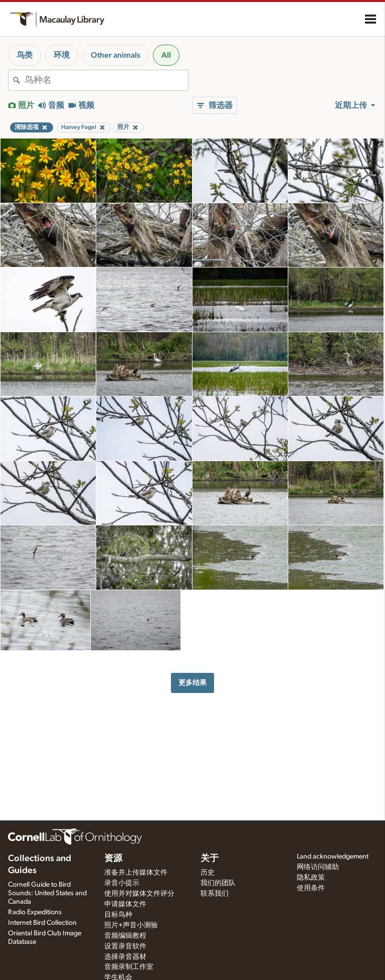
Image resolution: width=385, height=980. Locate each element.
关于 (210, 859)
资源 (113, 859)
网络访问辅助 (318, 867)
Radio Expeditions (35, 912)
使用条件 (311, 888)
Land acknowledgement (333, 857)
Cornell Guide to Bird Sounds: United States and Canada (47, 893)
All (166, 55)
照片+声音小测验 (131, 925)
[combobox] (106, 80)
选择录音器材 (125, 957)
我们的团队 (218, 883)
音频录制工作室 (129, 967)
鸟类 (25, 55)
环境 (62, 55)
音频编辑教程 (125, 936)
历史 (208, 873)
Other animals (116, 55)
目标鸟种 (118, 915)
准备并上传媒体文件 (136, 873)
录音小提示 (122, 883)
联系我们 (215, 894)
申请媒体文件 (125, 904)
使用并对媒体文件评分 (139, 894)
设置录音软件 (125, 946)
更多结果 (192, 683)
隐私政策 (311, 878)
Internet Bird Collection (42, 923)
